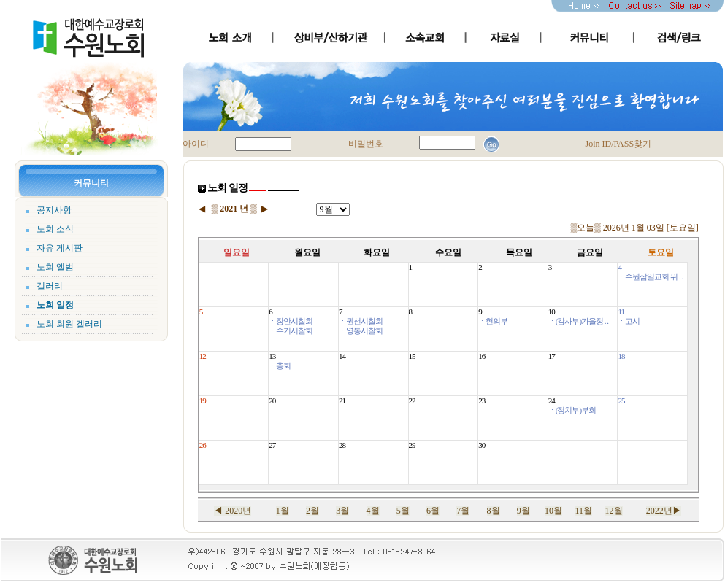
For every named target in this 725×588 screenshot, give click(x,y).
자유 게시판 (60, 248)
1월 (283, 511)
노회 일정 (55, 305)
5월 (403, 511)
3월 (342, 511)
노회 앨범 (55, 267)
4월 (373, 511)
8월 (494, 511)
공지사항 (54, 210)
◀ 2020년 (233, 511)
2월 (312, 511)
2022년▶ (664, 511)
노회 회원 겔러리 (69, 324)
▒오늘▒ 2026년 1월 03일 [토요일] (635, 228)
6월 (433, 511)
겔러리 (50, 286)
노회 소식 (55, 229)
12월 (614, 511)
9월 (523, 511)
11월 (584, 511)
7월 (463, 511)
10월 (553, 511)
